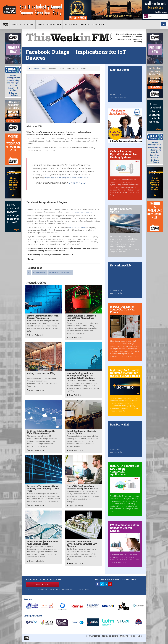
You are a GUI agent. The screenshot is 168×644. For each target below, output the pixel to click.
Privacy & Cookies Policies (131, 636)
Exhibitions (70, 24)
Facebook (53, 272)
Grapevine (29, 24)
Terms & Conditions (110, 636)
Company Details (93, 636)
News (44, 68)
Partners (84, 24)
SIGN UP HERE (42, 584)
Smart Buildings (40, 272)
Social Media (66, 272)
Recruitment (54, 24)
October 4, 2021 (77, 183)
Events (40, 24)
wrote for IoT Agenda (77, 228)
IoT (29, 272)
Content (16, 24)
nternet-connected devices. (82, 212)
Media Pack (98, 24)
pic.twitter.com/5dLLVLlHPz (75, 178)
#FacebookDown (53, 178)
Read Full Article (36, 335)
